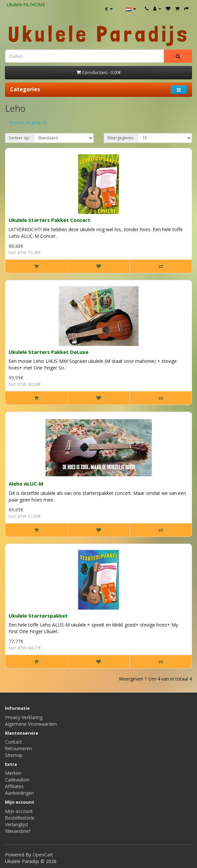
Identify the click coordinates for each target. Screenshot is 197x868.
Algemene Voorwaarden (31, 724)
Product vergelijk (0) (28, 123)
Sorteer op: (19, 138)
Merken (13, 773)
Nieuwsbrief (18, 831)
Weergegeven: (121, 138)
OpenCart (43, 855)
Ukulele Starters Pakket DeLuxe (49, 352)
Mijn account (19, 811)
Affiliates (14, 786)
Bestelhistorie (20, 818)
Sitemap (14, 755)
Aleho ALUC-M (26, 484)
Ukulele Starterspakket (38, 616)
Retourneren (18, 748)
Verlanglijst (17, 824)
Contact (13, 742)
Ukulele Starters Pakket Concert (49, 220)
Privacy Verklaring (24, 717)
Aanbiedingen (19, 793)
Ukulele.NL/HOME (26, 4)
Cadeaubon (17, 780)
